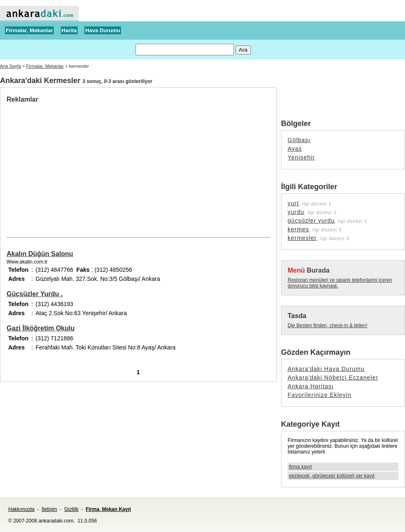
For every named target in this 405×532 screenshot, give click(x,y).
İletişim (49, 509)
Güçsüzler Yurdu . (35, 294)
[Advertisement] (76, 165)
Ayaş (295, 149)
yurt (293, 203)
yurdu (296, 212)
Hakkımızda (21, 509)
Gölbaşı (299, 140)
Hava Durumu (103, 30)
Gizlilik (71, 509)
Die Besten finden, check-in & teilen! (328, 325)
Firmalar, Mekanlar (29, 30)
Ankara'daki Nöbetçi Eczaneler (333, 378)
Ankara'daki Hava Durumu (326, 369)
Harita (69, 30)
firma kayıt (300, 467)
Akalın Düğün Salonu (40, 254)
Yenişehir (301, 157)
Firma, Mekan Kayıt (108, 509)
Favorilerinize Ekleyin (319, 395)
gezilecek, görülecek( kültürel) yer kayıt (332, 476)
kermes (298, 229)
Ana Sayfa (11, 66)
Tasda (297, 316)
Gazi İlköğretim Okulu (40, 328)
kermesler (302, 238)
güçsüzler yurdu (311, 221)
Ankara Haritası (311, 386)
